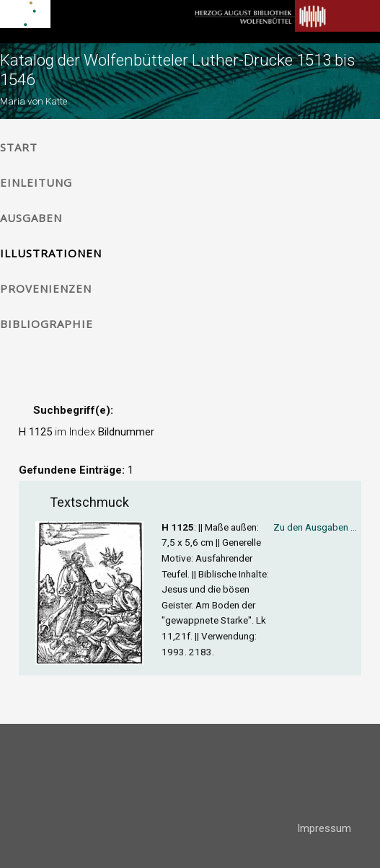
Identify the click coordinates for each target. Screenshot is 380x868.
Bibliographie (47, 324)
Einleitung (36, 182)
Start (19, 147)
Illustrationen (51, 253)
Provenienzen (46, 288)
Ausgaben (31, 218)
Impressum (324, 828)
